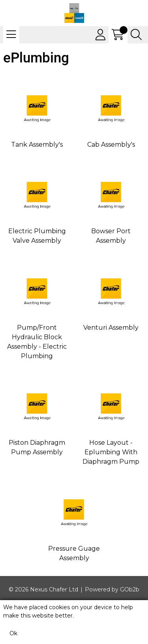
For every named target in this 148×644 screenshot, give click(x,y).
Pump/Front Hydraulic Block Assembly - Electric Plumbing (37, 342)
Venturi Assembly (111, 328)
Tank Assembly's (37, 144)
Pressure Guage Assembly (74, 553)
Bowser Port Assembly (111, 236)
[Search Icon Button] (136, 35)
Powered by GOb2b (112, 589)
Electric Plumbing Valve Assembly (37, 236)
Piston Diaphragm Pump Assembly (37, 447)
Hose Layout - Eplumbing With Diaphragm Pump (111, 452)
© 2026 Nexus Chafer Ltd (43, 589)
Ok (13, 633)
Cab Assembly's (111, 144)
